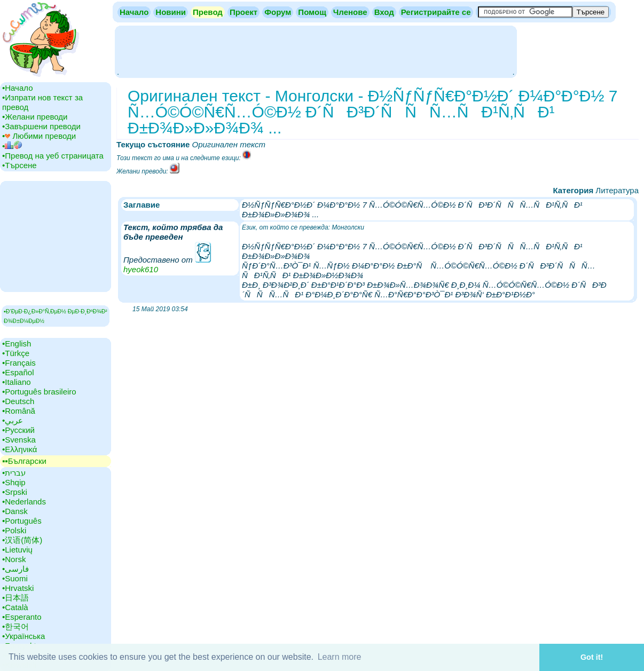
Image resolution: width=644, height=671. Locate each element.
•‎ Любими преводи (39, 136)
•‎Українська (23, 636)
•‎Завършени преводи (41, 126)
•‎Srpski (15, 492)
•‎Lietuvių (17, 550)
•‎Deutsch (18, 401)
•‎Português (22, 521)
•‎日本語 (15, 598)
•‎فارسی (15, 569)
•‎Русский (18, 430)
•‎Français (19, 363)
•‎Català (15, 607)
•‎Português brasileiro (39, 392)
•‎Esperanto (22, 617)
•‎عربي (13, 420)
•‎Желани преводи (35, 117)
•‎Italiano (17, 382)
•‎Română (19, 411)
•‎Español (18, 372)
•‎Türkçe (16, 353)
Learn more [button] (340, 657)
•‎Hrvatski (18, 588)
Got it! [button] (592, 657)
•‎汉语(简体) (22, 540)
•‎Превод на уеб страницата (53, 156)
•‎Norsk (14, 559)
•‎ (12, 146)
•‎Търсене (19, 165)
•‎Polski (14, 530)
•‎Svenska (19, 440)
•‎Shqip (14, 482)
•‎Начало (18, 88)
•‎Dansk (15, 511)
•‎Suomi (15, 578)
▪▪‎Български (24, 461)
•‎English (17, 344)
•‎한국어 (15, 626)
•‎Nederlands (24, 502)
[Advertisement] (316, 51)
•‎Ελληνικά (19, 449)
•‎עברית (14, 473)
